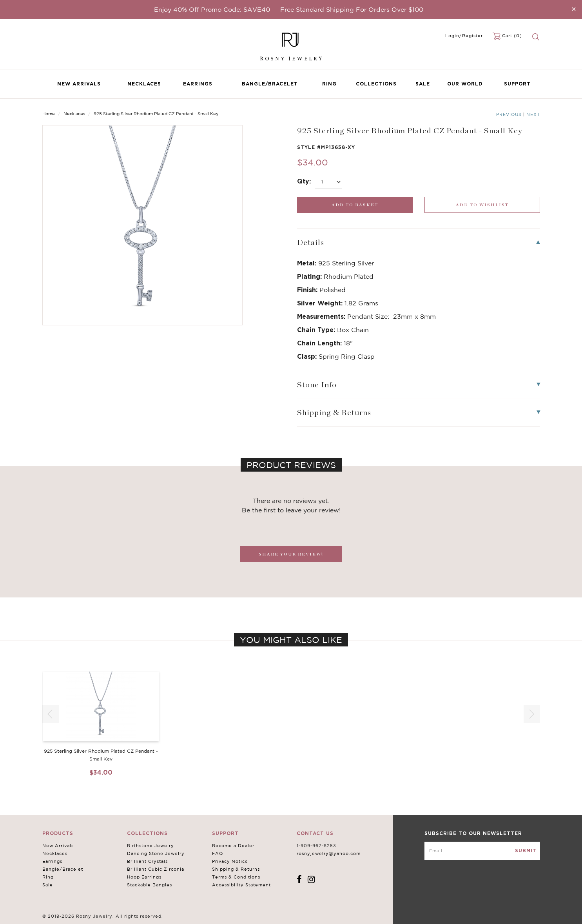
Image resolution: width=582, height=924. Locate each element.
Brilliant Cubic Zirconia (156, 869)
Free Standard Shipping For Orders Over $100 (352, 9)
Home (49, 114)
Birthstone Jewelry (150, 846)
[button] (532, 714)
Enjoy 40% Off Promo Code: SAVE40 (212, 9)
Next (533, 114)
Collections (376, 84)
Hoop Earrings (144, 877)
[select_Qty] (328, 182)
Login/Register (464, 36)
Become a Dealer (233, 846)
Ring (329, 84)
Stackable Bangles (150, 885)
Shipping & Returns (236, 869)
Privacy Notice (230, 861)
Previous (509, 114)
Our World (465, 84)
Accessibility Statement (241, 885)
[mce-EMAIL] (482, 851)
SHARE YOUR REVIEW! (291, 554)
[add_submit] (355, 205)
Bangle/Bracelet (270, 84)
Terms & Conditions (236, 877)
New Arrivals (79, 84)
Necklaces (144, 84)
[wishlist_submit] (482, 205)
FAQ (218, 853)
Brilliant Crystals (147, 861)
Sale (423, 84)
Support (517, 84)
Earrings (198, 84)
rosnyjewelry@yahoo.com (329, 853)
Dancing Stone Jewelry (156, 853)
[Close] (574, 9)
